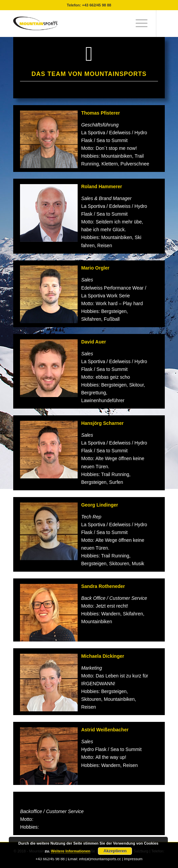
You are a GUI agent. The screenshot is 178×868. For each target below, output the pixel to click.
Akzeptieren (115, 851)
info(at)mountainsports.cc (101, 859)
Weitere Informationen (71, 851)
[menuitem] (138, 23)
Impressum (133, 859)
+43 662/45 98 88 (97, 5)
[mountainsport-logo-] (74, 23)
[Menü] (138, 23)
